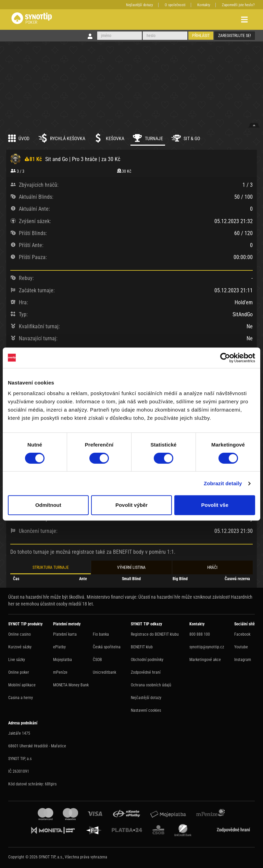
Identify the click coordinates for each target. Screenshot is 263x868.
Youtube (241, 647)
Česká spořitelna (107, 647)
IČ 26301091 (19, 771)
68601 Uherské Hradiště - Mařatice (37, 746)
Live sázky (17, 660)
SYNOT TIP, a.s (20, 759)
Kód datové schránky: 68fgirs (32, 784)
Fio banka (101, 634)
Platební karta (65, 634)
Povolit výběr (131, 505)
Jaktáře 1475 (19, 733)
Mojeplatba (62, 660)
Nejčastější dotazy (140, 5)
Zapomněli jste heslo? (238, 5)
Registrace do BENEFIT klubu (155, 634)
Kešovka (109, 138)
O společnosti (175, 5)
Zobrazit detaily (223, 483)
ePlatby (59, 647)
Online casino (20, 634)
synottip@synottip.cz (207, 647)
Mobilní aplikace (22, 685)
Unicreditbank (104, 672)
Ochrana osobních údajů (151, 685)
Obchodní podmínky (147, 660)
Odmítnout (48, 505)
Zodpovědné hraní (146, 672)
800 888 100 (200, 634)
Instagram (243, 660)
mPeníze (60, 672)
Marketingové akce (205, 660)
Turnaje (148, 138)
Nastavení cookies (146, 710)
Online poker (19, 672)
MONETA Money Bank (71, 685)
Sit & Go (186, 138)
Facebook (242, 634)
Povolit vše (215, 505)
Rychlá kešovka (61, 138)
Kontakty (204, 5)
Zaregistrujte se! (235, 36)
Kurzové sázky (20, 647)
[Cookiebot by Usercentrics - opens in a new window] (225, 358)
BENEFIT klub (142, 647)
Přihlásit (201, 36)
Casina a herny (21, 698)
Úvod (19, 138)
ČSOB (97, 660)
